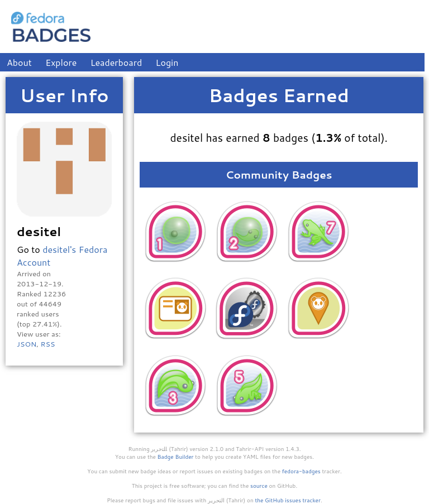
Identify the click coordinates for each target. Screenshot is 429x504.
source (259, 486)
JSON (27, 344)
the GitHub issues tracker (288, 500)
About (19, 62)
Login (167, 62)
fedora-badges (301, 471)
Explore (61, 62)
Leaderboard (116, 62)
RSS (47, 344)
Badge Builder (176, 457)
